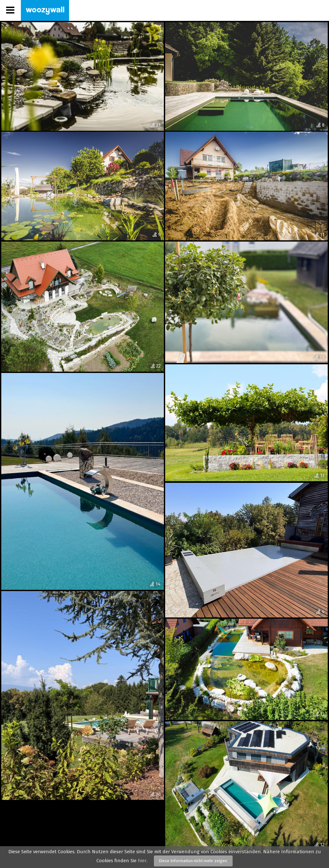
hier (142, 861)
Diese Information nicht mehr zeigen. (193, 861)
